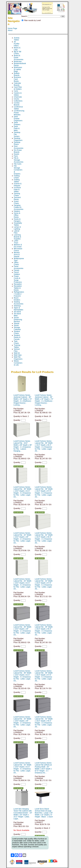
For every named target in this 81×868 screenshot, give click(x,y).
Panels (17, 270)
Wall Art (17, 353)
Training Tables (17, 346)
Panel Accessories (19, 267)
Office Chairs (16, 263)
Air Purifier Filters (17, 44)
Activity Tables (17, 39)
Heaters (17, 211)
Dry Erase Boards (18, 151)
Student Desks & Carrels (17, 337)
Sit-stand (17, 312)
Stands (17, 324)
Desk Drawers (17, 124)
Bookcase (18, 61)
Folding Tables (17, 181)
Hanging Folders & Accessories (19, 207)
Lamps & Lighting (17, 228)
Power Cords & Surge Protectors (18, 279)
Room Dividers (17, 299)
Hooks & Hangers (17, 220)
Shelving (17, 306)
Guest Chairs (16, 202)
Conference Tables (18, 108)
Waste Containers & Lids (18, 363)
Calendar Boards (17, 84)
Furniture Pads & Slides (17, 190)
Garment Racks (17, 198)
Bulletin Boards (17, 74)
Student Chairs (17, 332)
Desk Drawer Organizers (18, 119)
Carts (16, 91)
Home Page (12, 28)
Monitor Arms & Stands (17, 255)
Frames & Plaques (18, 185)
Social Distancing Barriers (18, 320)
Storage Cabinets (17, 328)
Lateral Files (17, 232)
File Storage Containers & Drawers (18, 170)
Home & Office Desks (17, 215)
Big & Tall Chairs (17, 53)
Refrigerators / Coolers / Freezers (19, 294)
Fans (16, 156)
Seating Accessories (19, 303)
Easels (16, 154)
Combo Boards (17, 104)
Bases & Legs (17, 49)
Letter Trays (16, 242)
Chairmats (18, 97)
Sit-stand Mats (17, 315)
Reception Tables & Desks (18, 288)
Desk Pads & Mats (17, 128)
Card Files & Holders (18, 88)
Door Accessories (19, 147)
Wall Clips (18, 355)
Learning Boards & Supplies (17, 237)
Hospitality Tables (18, 224)
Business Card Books (17, 79)
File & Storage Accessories (19, 160)
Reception (18, 284)
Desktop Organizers (18, 139)
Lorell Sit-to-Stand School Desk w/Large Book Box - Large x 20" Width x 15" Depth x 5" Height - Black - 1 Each (44, 813)
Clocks (16, 99)
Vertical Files (17, 350)
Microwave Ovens (18, 250)
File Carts (18, 164)
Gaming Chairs (17, 194)
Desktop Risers (17, 143)
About (10, 30)
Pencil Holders (17, 273)
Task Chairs (16, 342)
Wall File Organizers (18, 358)
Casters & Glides (18, 94)
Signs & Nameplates (18, 309)
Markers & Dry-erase (18, 246)
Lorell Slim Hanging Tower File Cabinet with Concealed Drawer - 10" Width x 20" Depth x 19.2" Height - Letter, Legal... (23, 814)
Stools (16, 325)
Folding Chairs (17, 177)
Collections (18, 101)
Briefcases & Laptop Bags (18, 69)
